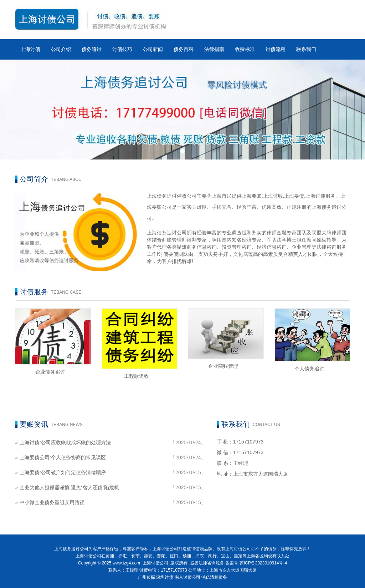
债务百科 (184, 49)
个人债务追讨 (309, 369)
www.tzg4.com (126, 563)
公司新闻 (153, 49)
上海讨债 (30, 49)
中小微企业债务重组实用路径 (52, 502)
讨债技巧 (122, 49)
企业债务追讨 (50, 372)
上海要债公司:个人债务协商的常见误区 (63, 457)
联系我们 (306, 49)
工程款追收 (137, 376)
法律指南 (214, 49)
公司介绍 (61, 49)
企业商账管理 (223, 366)
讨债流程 (276, 49)
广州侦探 (146, 577)
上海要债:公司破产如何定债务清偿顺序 (63, 472)
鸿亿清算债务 (214, 577)
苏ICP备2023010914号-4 (263, 563)
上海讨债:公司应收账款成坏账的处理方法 (65, 442)
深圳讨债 (165, 577)
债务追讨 (92, 49)
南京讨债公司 (187, 577)
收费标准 (245, 49)
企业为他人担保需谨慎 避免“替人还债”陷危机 (69, 487)
